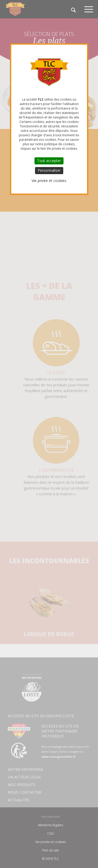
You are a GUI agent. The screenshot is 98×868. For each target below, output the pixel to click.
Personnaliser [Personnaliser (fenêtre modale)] (49, 170)
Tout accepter (49, 161)
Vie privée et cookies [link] (49, 181)
